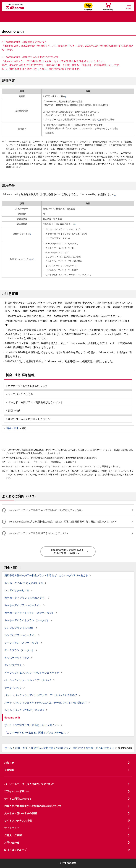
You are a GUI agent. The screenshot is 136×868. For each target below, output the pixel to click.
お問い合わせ (12, 843)
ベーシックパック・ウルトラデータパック (28, 680)
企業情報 (9, 770)
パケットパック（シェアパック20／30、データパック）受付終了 (41, 695)
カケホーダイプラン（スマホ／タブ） (26, 598)
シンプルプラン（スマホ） (19, 628)
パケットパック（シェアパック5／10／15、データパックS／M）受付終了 (46, 703)
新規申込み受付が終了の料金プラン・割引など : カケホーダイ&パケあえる (46, 575)
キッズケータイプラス (17, 658)
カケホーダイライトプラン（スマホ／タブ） (29, 613)
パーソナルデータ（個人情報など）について (29, 784)
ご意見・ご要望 (13, 835)
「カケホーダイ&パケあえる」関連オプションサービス (35, 733)
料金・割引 (13, 428)
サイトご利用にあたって (18, 799)
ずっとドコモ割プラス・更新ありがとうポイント (32, 725)
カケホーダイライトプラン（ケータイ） (27, 620)
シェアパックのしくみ (17, 590)
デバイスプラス (13, 665)
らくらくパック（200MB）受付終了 (25, 710)
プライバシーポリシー (17, 791)
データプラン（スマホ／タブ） (22, 643)
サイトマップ (12, 828)
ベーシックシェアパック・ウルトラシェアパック (32, 673)
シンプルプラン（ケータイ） (21, 635)
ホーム (8, 748)
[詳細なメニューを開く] (129, 7)
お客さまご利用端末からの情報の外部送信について (33, 806)
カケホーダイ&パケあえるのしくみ (24, 583)
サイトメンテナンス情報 (67, 821)
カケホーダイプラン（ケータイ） (23, 605)
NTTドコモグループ (67, 850)
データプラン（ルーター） (19, 650)
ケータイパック (13, 688)
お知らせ (9, 763)
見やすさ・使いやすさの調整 (20, 813)
